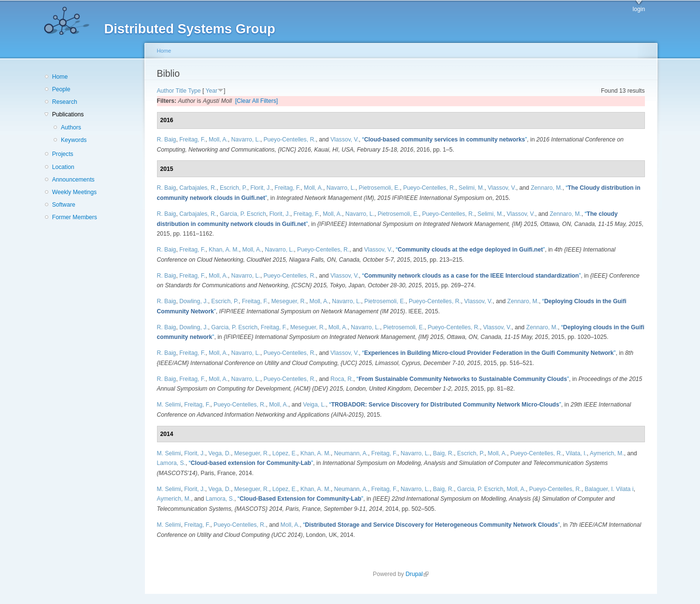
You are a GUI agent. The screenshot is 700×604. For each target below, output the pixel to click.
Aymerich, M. (607, 453)
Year (211, 91)
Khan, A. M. (224, 250)
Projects (63, 154)
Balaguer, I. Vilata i (609, 489)
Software (64, 205)
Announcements (73, 180)
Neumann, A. (351, 453)
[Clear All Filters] (257, 101)
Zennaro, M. (547, 188)
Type (194, 91)
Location (63, 167)
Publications (68, 114)
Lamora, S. (171, 463)
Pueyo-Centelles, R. (289, 140)
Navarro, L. (246, 140)
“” (445, 140)
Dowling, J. (193, 301)
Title (181, 91)
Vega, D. (220, 453)
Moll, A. (218, 140)
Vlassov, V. (345, 140)
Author (166, 91)
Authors (71, 127)
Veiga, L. (314, 405)
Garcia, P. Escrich (243, 214)
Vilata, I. (576, 453)
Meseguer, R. (288, 301)
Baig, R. (443, 453)
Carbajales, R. (198, 188)
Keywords (74, 140)
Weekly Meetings (74, 192)
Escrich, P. (234, 188)
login (639, 9)
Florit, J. (261, 188)
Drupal (417, 574)
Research (65, 102)
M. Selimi (169, 405)
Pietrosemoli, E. (379, 188)
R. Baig (167, 140)
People (61, 89)
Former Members (75, 217)
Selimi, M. (471, 188)
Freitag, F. (192, 140)
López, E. (285, 453)
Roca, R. (342, 379)
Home (60, 77)
